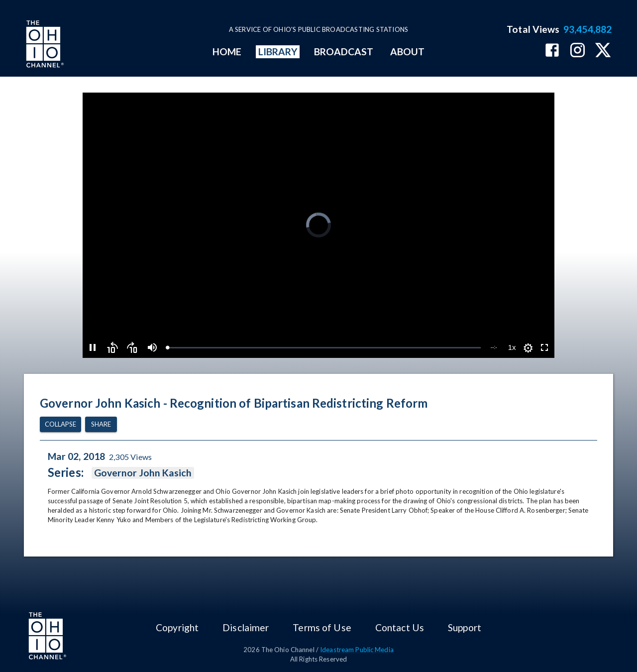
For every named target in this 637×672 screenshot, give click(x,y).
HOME (227, 52)
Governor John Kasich (143, 473)
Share (101, 424)
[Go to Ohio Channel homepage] (44, 45)
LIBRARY (278, 52)
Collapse (60, 424)
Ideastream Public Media (357, 650)
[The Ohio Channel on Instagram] (578, 51)
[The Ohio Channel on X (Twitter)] (603, 51)
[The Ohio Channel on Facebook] (552, 51)
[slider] (324, 348)
